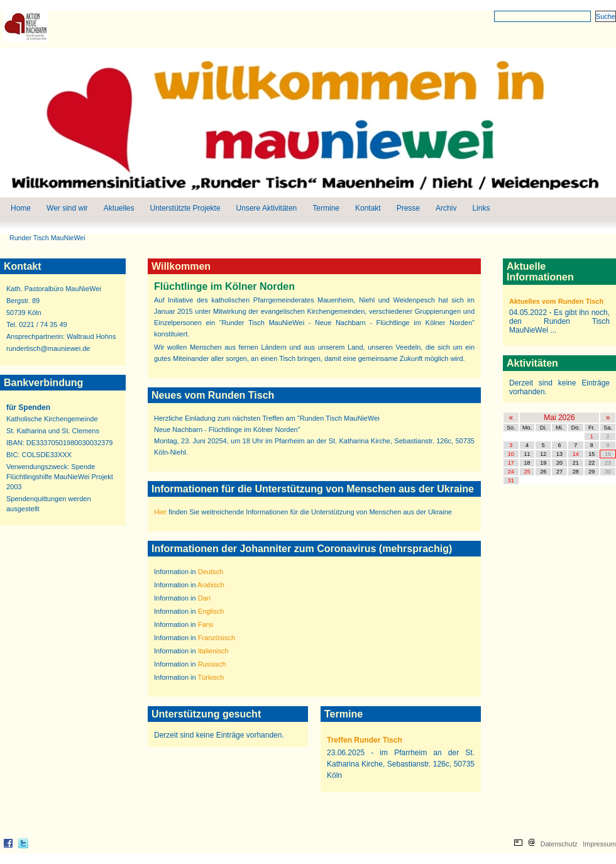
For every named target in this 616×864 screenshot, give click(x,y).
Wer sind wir (67, 208)
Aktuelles (119, 208)
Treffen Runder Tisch (365, 740)
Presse (408, 208)
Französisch (217, 638)
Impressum (599, 844)
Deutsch (211, 572)
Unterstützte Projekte (185, 208)
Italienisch (213, 651)
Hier (160, 512)
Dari (204, 598)
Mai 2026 (559, 418)
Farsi (206, 624)
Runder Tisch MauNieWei (47, 238)
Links (481, 208)
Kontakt (368, 208)
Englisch (211, 611)
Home (21, 208)
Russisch (212, 664)
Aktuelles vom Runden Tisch (556, 301)
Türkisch (211, 677)
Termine (326, 208)
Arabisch (211, 585)
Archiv (446, 208)
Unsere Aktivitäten (267, 208)
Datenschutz (559, 844)
